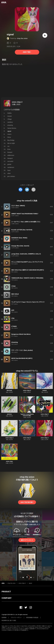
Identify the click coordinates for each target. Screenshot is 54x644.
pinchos (9, 414)
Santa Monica (12, 128)
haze (9, 170)
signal (30, 583)
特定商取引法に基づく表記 (9, 620)
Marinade (9, 390)
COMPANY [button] (7, 598)
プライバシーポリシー (16, 618)
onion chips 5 (45, 414)
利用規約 (4, 618)
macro (9, 134)
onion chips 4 (9, 438)
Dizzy (9, 137)
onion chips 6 (27, 390)
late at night (11, 143)
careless (10, 122)
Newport (10, 158)
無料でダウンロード (27, 540)
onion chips (9, 461)
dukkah (45, 390)
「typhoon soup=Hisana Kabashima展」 (27, 415)
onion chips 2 (17, 102)
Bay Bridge (11, 140)
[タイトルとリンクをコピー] (33, 190)
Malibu (9, 113)
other (9, 173)
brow (9, 149)
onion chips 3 (27, 438)
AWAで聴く (27, 52)
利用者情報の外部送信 (32, 618)
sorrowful (10, 161)
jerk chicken (11, 176)
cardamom (11, 167)
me (8, 146)
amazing (10, 125)
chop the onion (22, 38)
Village (10, 119)
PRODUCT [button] (6, 592)
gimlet (9, 164)
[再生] (45, 35)
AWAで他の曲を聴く (27, 502)
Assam (10, 116)
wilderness (11, 155)
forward (10, 152)
